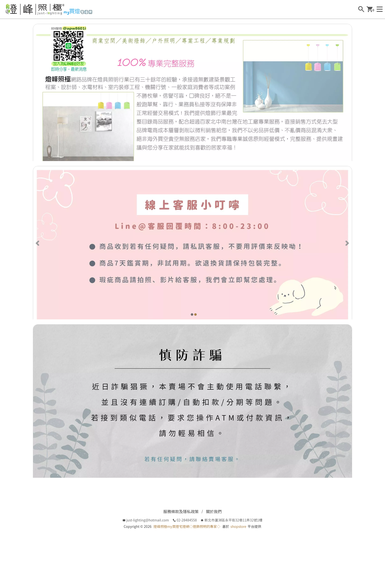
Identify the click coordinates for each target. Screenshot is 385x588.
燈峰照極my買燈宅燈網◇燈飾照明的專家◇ (187, 545)
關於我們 (214, 530)
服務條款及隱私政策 (181, 530)
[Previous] (38, 251)
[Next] (347, 251)
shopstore (238, 545)
